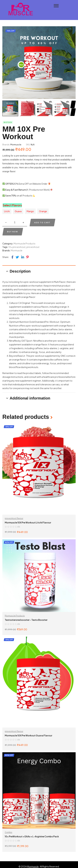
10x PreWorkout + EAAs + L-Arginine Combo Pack (32, 836)
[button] (70, 31)
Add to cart (42, 222)
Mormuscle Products (24, 243)
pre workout (33, 247)
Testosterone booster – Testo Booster (26, 620)
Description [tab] (20, 271)
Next (72, 104)
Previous (72, 112)
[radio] (7, 211)
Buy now (13, 232)
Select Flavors (12, 205)
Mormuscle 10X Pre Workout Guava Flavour (28, 735)
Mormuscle (16, 145)
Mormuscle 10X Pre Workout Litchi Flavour (28, 522)
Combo (8, 832)
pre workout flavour (14, 518)
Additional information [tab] (30, 398)
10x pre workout (17, 247)
